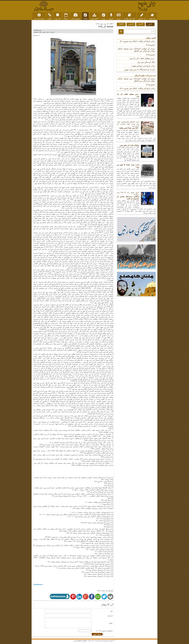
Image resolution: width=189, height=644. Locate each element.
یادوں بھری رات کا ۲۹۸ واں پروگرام (136, 196)
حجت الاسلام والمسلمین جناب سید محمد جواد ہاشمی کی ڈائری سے (136, 125)
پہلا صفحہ (152, 16)
